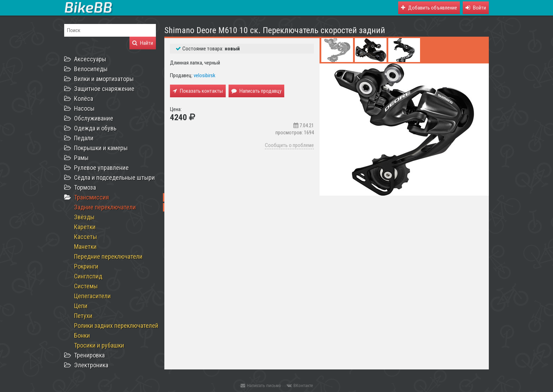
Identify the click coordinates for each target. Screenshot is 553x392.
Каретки (85, 227)
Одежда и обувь (95, 128)
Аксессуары (90, 59)
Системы (86, 286)
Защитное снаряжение (104, 89)
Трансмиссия (92, 197)
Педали (84, 138)
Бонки (82, 335)
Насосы (84, 108)
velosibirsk (205, 75)
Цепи (81, 306)
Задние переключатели (105, 207)
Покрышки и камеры (101, 148)
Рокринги (86, 266)
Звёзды (84, 217)
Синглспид (88, 276)
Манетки (85, 247)
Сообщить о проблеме (289, 145)
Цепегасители (92, 296)
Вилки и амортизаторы (104, 79)
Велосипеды (91, 69)
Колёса (84, 99)
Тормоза (85, 187)
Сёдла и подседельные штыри (114, 177)
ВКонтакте (300, 385)
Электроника (91, 365)
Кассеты (86, 237)
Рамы (81, 158)
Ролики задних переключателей (116, 326)
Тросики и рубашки (99, 345)
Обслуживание (94, 118)
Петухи (83, 316)
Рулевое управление (101, 168)
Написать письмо (261, 385)
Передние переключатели (108, 256)
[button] (476, 8)
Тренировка (89, 355)
